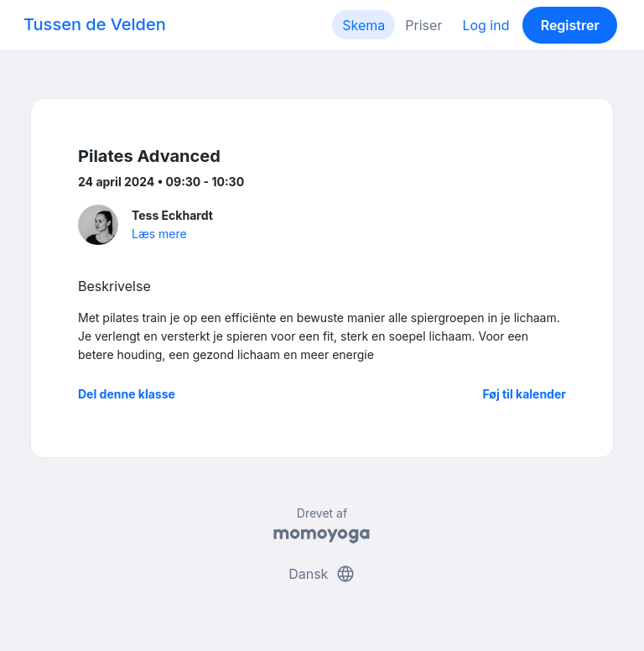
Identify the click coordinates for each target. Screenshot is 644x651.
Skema (364, 25)
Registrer (570, 25)
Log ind (486, 25)
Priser (423, 25)
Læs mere (159, 234)
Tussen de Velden (95, 24)
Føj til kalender (524, 394)
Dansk (322, 574)
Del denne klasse (127, 394)
